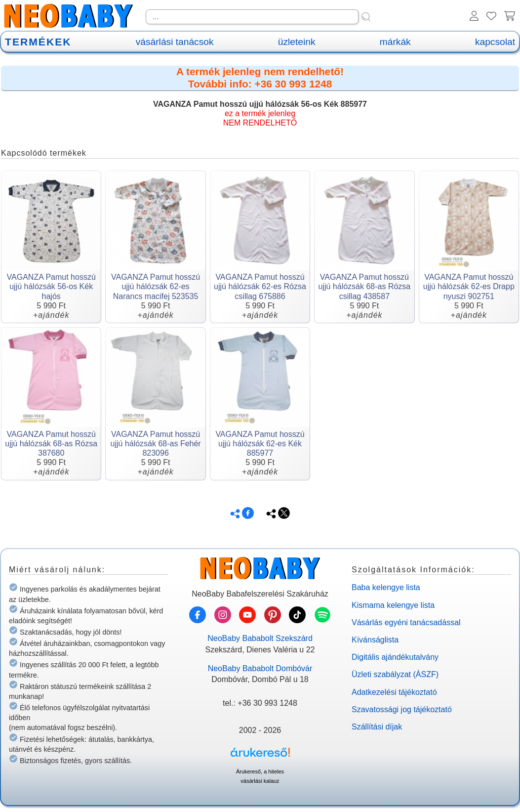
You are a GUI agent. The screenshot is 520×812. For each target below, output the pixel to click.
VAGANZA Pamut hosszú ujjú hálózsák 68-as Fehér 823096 (155, 444)
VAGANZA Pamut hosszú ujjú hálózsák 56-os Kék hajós (51, 286)
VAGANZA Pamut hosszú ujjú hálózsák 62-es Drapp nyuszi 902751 (469, 286)
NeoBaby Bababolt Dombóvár (260, 668)
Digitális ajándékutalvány (395, 657)
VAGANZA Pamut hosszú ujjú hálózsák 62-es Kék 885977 (260, 444)
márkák (395, 42)
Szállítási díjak (377, 727)
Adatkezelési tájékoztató (394, 692)
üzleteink (297, 42)
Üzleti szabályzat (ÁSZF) (395, 674)
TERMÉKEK (38, 42)
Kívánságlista (375, 640)
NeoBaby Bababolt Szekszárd (260, 638)
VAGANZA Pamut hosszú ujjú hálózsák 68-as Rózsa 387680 (51, 444)
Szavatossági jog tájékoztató (402, 709)
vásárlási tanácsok (175, 42)
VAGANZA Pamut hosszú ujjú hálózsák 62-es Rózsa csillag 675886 (260, 286)
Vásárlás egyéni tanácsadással (406, 622)
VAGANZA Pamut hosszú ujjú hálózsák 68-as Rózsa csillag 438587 (365, 286)
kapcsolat (495, 42)
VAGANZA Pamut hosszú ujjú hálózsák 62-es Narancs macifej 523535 (156, 286)
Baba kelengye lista (386, 587)
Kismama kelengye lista (393, 605)
